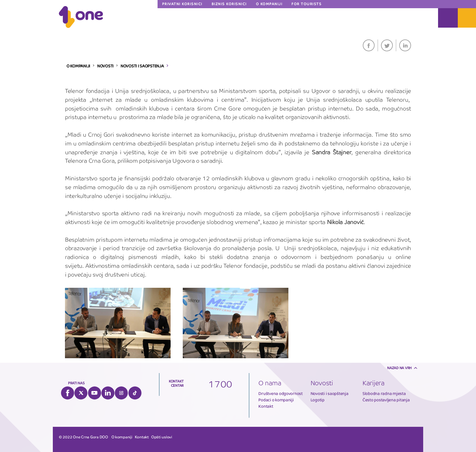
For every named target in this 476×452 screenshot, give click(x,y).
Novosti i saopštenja (330, 394)
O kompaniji (122, 437)
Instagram (121, 393)
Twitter (387, 45)
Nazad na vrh (399, 368)
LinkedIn (405, 45)
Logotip (318, 400)
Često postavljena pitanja (386, 400)
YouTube (95, 393)
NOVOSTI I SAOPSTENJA (142, 66)
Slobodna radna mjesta (384, 394)
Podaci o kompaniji (276, 400)
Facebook (369, 45)
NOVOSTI (105, 66)
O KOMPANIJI (78, 66)
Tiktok (135, 393)
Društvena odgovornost (280, 394)
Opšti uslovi (162, 437)
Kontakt (266, 406)
